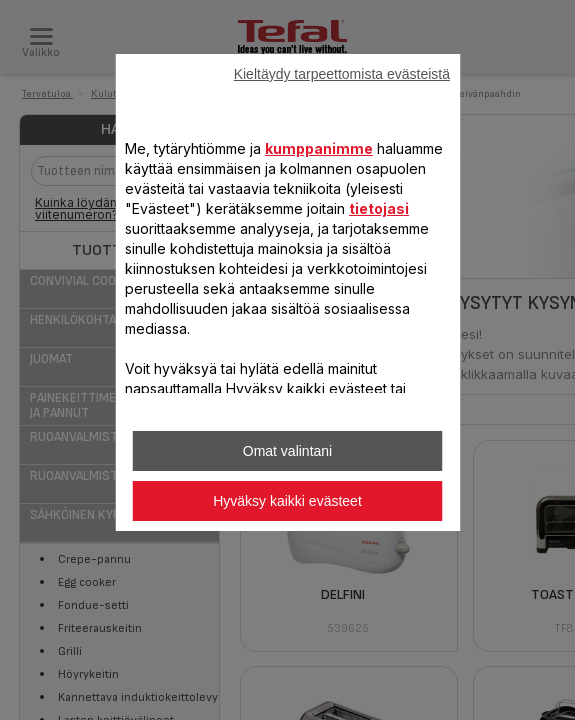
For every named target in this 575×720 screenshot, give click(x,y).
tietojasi (379, 208)
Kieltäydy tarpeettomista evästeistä (342, 74)
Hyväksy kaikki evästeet (287, 501)
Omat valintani (287, 451)
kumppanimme (319, 148)
